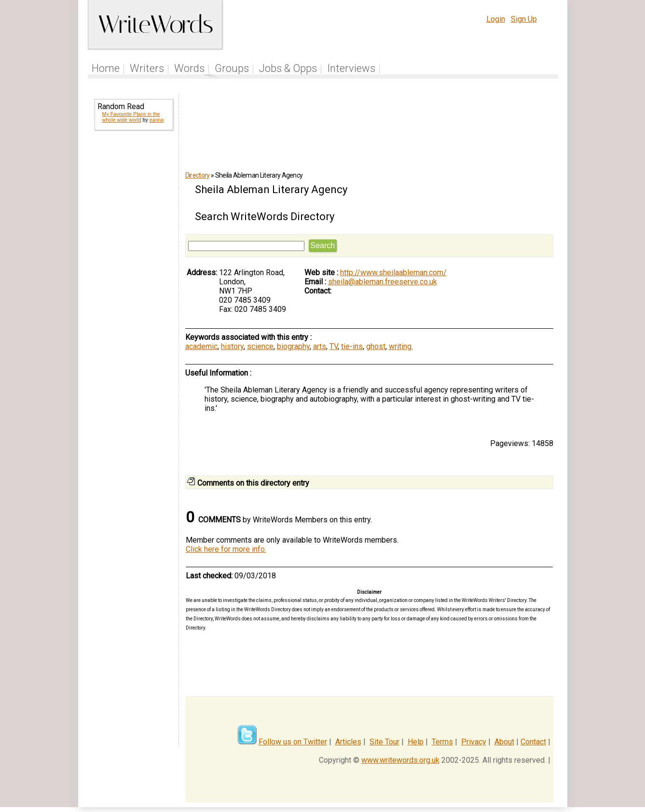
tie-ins (352, 346)
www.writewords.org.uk (400, 760)
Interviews (351, 68)
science (260, 346)
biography (293, 346)
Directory (198, 175)
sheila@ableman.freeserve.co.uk (383, 282)
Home (106, 68)
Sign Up (524, 19)
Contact (533, 742)
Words (189, 68)
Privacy (474, 742)
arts (320, 346)
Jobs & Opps (288, 68)
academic (201, 346)
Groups (232, 68)
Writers (147, 68)
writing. (401, 346)
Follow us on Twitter (293, 742)
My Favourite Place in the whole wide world (131, 117)
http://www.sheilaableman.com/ (393, 273)
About (504, 742)
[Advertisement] (133, 294)
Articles (348, 742)
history (232, 346)
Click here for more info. (226, 549)
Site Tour (384, 742)
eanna (157, 120)
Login (496, 19)
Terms (442, 742)
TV (334, 346)
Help (416, 742)
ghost (376, 346)
